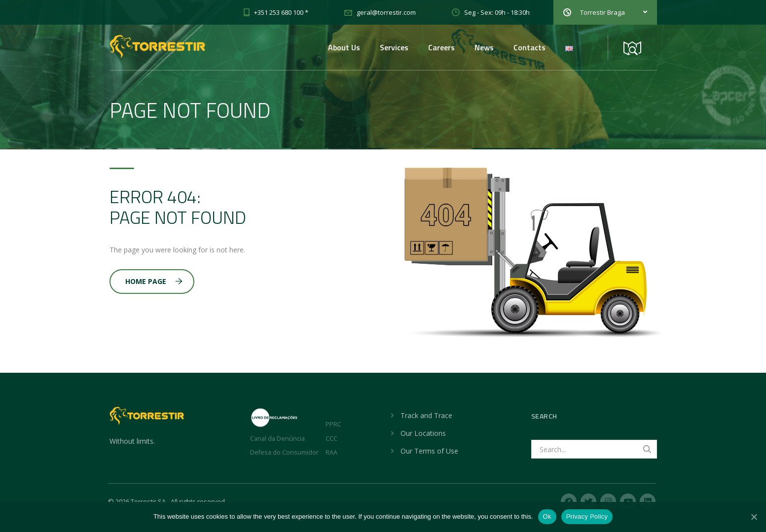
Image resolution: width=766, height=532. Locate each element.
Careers (441, 47)
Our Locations (423, 433)
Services (394, 47)
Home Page (154, 281)
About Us (344, 47)
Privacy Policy (587, 516)
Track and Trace (426, 415)
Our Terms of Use (429, 451)
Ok (547, 516)
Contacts (529, 47)
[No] (754, 517)
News (484, 47)
